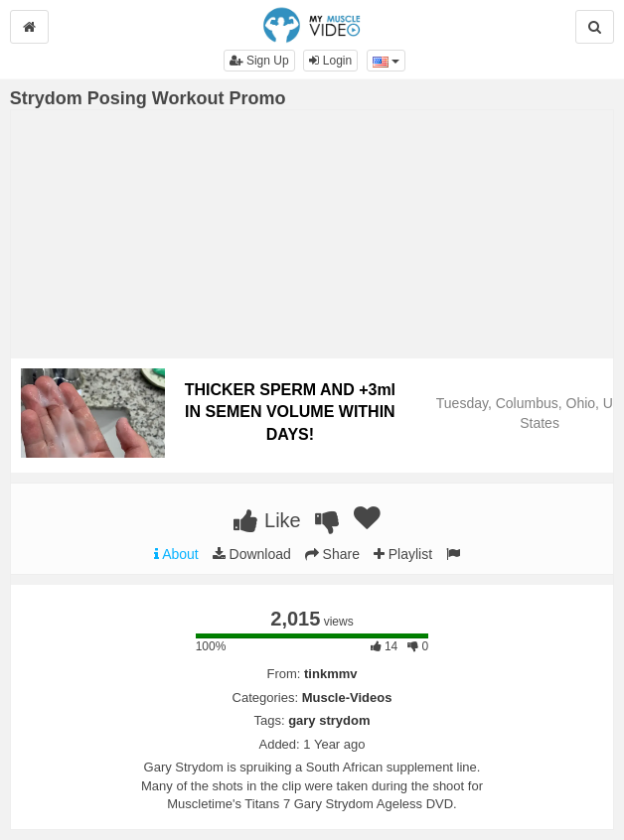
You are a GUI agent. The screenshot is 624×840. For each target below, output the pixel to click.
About (176, 554)
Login (330, 61)
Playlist (403, 554)
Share (332, 554)
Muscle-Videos (347, 698)
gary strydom (329, 720)
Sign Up (259, 61)
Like (267, 520)
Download (252, 554)
